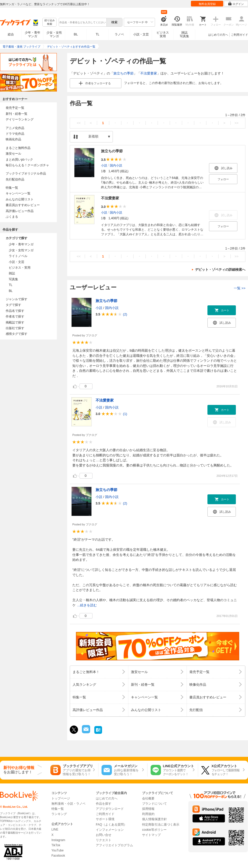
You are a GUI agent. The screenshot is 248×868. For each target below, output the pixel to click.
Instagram (58, 840)
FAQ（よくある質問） (111, 825)
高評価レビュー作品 (20, 211)
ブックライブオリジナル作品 (26, 173)
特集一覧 (12, 188)
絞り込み (50, 22)
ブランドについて (154, 804)
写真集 (13, 279)
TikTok (56, 845)
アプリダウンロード (110, 809)
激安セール (13, 154)
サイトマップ (151, 835)
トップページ (61, 798)
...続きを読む (87, 605)
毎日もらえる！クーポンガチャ (27, 165)
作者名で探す (15, 316)
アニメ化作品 (15, 128)
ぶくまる (12, 217)
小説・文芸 (141, 34)
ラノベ (119, 34)
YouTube (57, 850)
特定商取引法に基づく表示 (161, 825)
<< (79, 123)
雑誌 (12, 273)
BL (76, 34)
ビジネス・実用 (20, 268)
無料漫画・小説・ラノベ (68, 804)
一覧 (240, 288)
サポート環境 (105, 819)
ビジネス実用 (163, 34)
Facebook (58, 856)
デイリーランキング (20, 119)
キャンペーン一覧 (18, 193)
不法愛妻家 (149, 73)
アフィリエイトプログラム (114, 845)
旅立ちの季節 (123, 73)
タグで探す (13, 305)
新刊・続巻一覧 (17, 114)
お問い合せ (104, 835)
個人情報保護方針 (154, 819)
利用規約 (148, 814)
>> (237, 123)
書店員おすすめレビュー (23, 205)
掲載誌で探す (15, 322)
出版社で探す (15, 328)
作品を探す (104, 804)
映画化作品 (13, 139)
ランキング (59, 814)
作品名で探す (15, 311)
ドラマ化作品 (15, 134)
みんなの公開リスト (20, 199)
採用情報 (148, 809)
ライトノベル (18, 256)
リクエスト (104, 840)
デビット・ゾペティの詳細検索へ (220, 270)
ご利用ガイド (239, 35)
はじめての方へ (218, 35)
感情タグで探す (17, 334)
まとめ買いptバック (19, 160)
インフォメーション (110, 830)
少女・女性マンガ (54, 34)
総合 (11, 34)
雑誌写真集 (184, 34)
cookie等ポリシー (154, 830)
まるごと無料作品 (18, 148)
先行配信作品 (15, 179)
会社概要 (148, 798)
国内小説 (116, 165)
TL (97, 34)
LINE (55, 829)
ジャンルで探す (17, 299)
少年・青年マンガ (33, 34)
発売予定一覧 (15, 108)
